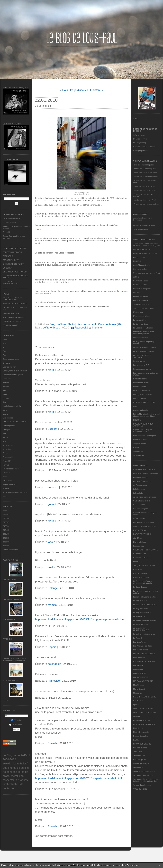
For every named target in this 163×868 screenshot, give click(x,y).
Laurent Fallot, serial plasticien (145, 597)
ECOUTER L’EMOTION (143, 534)
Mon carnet (138, 693)
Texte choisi (7, 481)
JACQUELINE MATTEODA (144, 565)
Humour (6, 398)
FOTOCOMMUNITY (11, 260)
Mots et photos (9, 426)
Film (5, 390)
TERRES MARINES (11, 313)
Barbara (53, 429)
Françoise (138, 180)
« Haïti (64, 90)
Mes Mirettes (138, 685)
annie (136, 173)
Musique (6, 430)
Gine (136, 186)
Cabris (5, 700)
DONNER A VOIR (140, 285)
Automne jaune (139, 135)
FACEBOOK (8, 256)
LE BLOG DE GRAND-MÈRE (145, 605)
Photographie (8, 457)
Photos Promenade (141, 732)
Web (5, 496)
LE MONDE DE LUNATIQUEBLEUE (141, 629)
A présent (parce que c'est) (144, 469)
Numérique (7, 449)
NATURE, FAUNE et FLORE (145, 697)
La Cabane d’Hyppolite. (12, 599)
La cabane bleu (139, 320)
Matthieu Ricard (140, 387)
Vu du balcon (138, 455)
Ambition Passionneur (142, 481)
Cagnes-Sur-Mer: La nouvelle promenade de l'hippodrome (15, 660)
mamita (52, 605)
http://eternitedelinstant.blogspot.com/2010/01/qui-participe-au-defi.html (78, 778)
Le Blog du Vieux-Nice (142, 613)
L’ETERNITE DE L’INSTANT (145, 662)
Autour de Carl (139, 257)
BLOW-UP (137, 261)
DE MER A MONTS (11, 325)
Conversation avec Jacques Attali (146, 273)
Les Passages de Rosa (142, 646)
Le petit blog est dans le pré (144, 634)
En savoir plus (133, 865)
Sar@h (136, 740)
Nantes (6, 437)
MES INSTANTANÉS (142, 391)
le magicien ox (139, 361)
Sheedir (52, 743)
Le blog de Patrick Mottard (144, 351)
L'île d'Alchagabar (140, 573)
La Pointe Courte (10, 580)
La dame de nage (140, 587)
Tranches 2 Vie (139, 756)
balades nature (139, 489)
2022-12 (6, 510)
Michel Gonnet (139, 689)
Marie (51, 370)
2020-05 (6, 546)
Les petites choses (141, 650)
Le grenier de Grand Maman (145, 620)
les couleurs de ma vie (142, 369)
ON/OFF (137, 716)
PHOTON (137, 420)
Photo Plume (138, 728)
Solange (53, 588)
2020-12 (6, 538)
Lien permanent (86, 324)
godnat (52, 504)
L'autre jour (138, 569)
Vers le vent (138, 767)
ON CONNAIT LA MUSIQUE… (145, 712)
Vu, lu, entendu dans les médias (16, 492)
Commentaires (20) (110, 324)
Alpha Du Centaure (141, 477)
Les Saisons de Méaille (12, 406)
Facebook (79, 328)
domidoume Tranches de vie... (145, 526)
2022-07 (6, 522)
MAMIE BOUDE (140, 673)
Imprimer (96, 328)
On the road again (140, 410)
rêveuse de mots (140, 440)
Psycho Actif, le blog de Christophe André (143, 431)
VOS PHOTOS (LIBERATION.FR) (10, 283)
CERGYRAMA (139, 505)
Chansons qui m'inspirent (13, 375)
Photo (5, 453)
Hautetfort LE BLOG (141, 558)
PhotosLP (7, 232)
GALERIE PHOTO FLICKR (14, 264)
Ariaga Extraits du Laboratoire (145, 253)
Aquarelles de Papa (11, 680)
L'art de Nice (138, 312)
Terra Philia (138, 752)
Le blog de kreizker (141, 609)
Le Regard (137, 638)
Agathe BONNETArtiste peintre (146, 473)
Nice (5, 441)
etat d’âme (137, 538)
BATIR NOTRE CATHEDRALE (15, 304)
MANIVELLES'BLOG (142, 677)
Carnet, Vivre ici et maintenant (15, 371)
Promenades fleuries (11, 469)
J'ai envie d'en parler (141, 304)
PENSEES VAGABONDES (144, 724)
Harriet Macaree (140, 554)
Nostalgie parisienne (141, 151)
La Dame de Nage (140, 324)
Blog (5, 355)
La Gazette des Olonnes (143, 328)
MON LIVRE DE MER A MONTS (16, 422)
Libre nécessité (139, 658)
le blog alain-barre (140, 338)
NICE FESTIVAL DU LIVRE (144, 402)
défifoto (6, 383)
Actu (5, 343)
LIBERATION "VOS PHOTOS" (15, 272)
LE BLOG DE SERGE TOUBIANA (142, 356)
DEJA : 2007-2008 (140, 281)
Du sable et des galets (142, 289)
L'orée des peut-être (141, 577)
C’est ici (38, 229)
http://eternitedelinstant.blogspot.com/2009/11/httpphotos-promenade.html (80, 619)
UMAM (136, 447)
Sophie (52, 647)
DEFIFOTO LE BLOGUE (13, 252)
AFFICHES (7, 639)
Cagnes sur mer (9, 367)
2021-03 (6, 534)
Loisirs (5, 414)
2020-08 (6, 542)
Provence (7, 473)
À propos (137, 119)
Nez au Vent (138, 701)
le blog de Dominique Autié (144, 225)
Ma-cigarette (138, 669)
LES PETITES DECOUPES (144, 654)
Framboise (138, 194)
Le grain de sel (139, 616)
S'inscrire (16, 720)
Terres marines (9, 619)
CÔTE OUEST (139, 518)
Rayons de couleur (141, 736)
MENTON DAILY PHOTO (143, 681)
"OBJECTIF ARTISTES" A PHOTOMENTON (13, 299)
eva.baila (137, 293)
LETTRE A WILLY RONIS (13, 321)
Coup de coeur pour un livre (144, 147)
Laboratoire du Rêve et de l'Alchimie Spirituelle (144, 333)
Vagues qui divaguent (142, 763)
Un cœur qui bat (140, 760)
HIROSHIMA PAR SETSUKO (14, 317)
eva (135, 165)
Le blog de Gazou (140, 601)
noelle (136, 169)
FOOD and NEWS (140, 300)
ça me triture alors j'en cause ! (145, 497)
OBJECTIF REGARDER (143, 709)
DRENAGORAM (140, 530)
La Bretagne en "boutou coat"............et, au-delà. (143, 582)
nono (135, 406)
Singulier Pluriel (139, 443)
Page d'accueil (79, 90)
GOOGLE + (7, 268)
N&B (5, 434)
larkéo (51, 542)
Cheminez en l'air (140, 269)
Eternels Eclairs (139, 542)
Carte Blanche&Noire (11, 218)
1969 (5, 339)
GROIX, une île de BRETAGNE (146, 550)
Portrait (6, 465)
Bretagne (6, 363)
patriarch (53, 487)
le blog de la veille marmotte (144, 347)
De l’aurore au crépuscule (143, 522)
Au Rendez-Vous (140, 485)
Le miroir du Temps (141, 624)
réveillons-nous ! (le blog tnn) (145, 436)
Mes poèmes (8, 418)
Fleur (5, 394)
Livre (5, 410)
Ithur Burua (138, 562)
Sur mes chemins (140, 748)
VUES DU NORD (140, 789)
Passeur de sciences (142, 720)
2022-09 (6, 514)
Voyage (6, 488)
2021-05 (6, 530)
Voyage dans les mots (142, 785)
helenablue (54, 664)
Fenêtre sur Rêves (141, 296)
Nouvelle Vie (8, 445)
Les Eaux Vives (139, 642)
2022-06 (6, 526)
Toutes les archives (10, 550)
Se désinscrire (16, 725)
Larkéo (124, 291)
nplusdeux (137, 705)
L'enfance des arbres (142, 316)
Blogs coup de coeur (11, 359)
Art (4, 347)
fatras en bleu (139, 546)
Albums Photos (11, 560)
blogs (57, 328)
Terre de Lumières (140, 229)
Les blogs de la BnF (141, 365)
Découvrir (7, 379)
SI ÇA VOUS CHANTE (142, 744)
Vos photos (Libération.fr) (143, 775)
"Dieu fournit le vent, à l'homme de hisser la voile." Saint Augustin (146, 245)
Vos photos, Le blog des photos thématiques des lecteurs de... (146, 780)
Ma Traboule (138, 665)
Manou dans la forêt (141, 383)
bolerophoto (138, 493)
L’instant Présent (9, 222)
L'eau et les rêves (140, 139)
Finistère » (97, 90)
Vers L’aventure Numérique (144, 771)
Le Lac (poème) (140, 143)
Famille (6, 386)
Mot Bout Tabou (140, 398)
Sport (5, 477)
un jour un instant (10, 484)
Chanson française (141, 509)
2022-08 (6, 518)
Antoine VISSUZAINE (142, 249)
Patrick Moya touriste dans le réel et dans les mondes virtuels (147, 415)
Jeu (4, 402)
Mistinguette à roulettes (143, 394)
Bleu (5, 351)
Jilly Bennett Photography (143, 308)
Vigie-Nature (138, 451)
